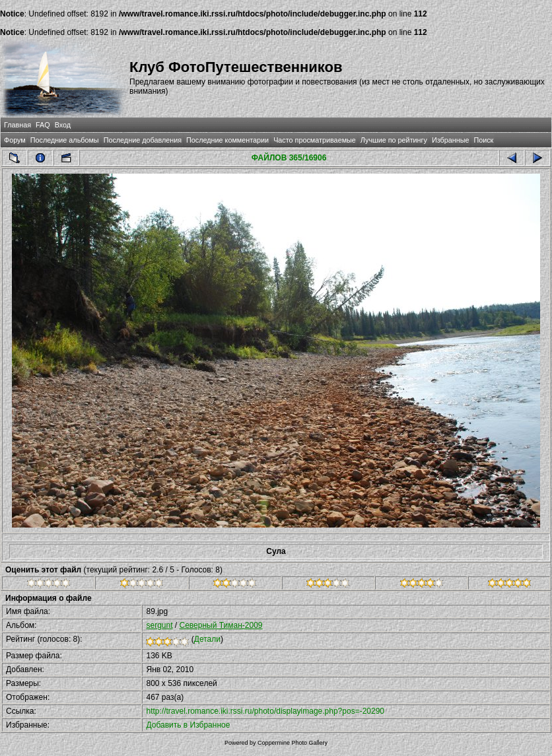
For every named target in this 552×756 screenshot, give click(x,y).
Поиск (483, 140)
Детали (207, 639)
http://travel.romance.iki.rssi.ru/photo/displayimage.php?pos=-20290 (265, 711)
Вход (63, 125)
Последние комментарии (227, 140)
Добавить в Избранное (188, 725)
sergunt (159, 625)
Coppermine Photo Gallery (293, 743)
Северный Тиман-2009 (221, 625)
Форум (15, 140)
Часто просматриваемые (315, 140)
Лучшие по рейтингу (394, 140)
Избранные (450, 140)
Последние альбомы (65, 140)
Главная (17, 125)
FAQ (43, 125)
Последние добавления (143, 140)
